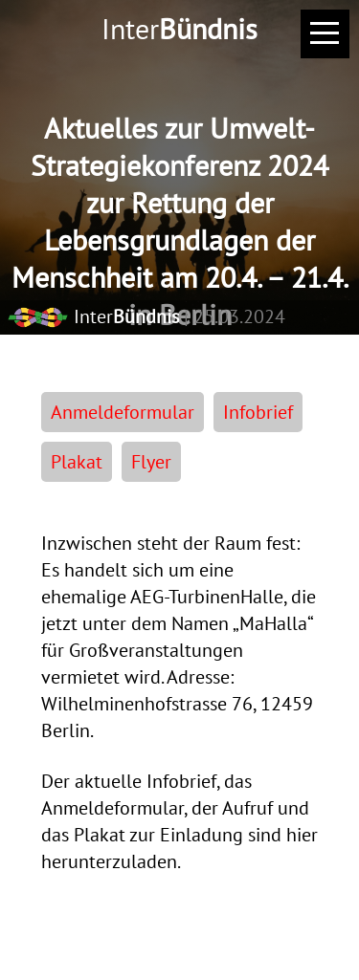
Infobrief (258, 412)
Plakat (77, 462)
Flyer (151, 462)
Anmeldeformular (123, 412)
